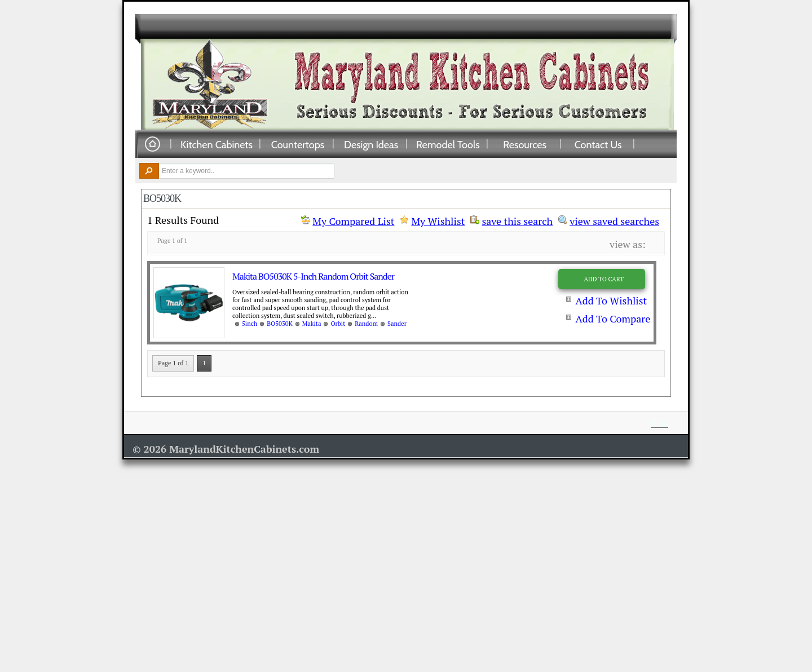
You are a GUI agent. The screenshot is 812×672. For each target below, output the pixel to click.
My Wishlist (438, 221)
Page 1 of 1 (173, 363)
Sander (397, 324)
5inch (250, 324)
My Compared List (353, 221)
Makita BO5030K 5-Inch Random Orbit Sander (313, 276)
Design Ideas (371, 144)
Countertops (298, 144)
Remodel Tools (448, 144)
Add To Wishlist (611, 300)
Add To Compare (613, 319)
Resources (525, 144)
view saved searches (614, 220)
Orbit (338, 324)
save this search (517, 220)
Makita (312, 324)
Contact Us (598, 144)
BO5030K (279, 324)
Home (152, 145)
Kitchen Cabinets (217, 144)
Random (366, 324)
